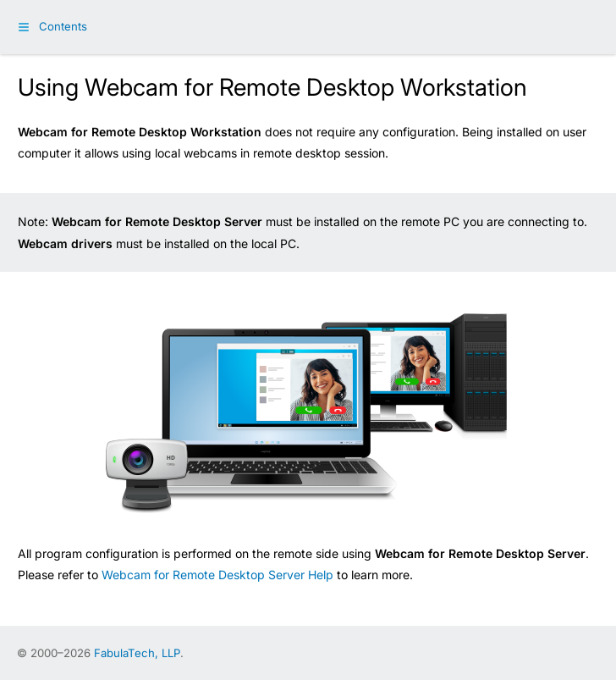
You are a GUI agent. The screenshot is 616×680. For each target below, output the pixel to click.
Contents (63, 26)
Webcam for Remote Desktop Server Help (217, 575)
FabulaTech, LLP (137, 653)
